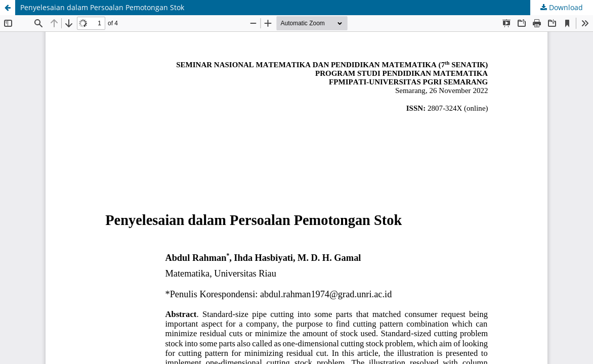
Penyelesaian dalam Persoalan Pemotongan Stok (102, 7)
